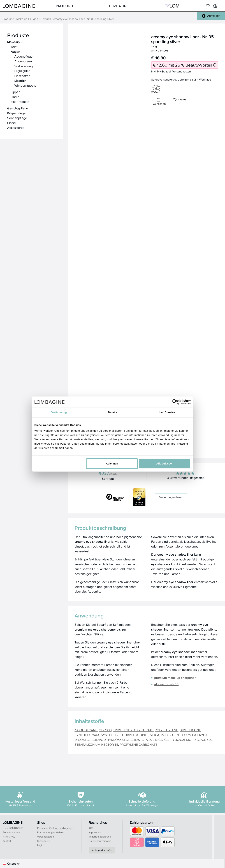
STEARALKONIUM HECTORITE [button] (96, 745)
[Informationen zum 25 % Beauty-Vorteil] (215, 65)
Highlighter (22, 71)
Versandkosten (46, 837)
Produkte (65, 6)
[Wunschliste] (215, 6)
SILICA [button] (155, 735)
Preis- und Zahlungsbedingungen (56, 828)
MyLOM (172, 6)
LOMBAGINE (119, 6)
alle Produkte (20, 102)
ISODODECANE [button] (86, 730)
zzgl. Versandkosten (178, 71)
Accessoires (16, 128)
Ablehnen (112, 463)
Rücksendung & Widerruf (51, 832)
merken (180, 99)
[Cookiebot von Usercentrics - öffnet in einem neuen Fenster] (175, 402)
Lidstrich (46, 19)
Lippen (16, 92)
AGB (91, 828)
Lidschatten (22, 76)
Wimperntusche (25, 85)
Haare (15, 97)
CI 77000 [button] (105, 730)
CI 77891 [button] (147, 740)
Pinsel (11, 123)
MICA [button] (159, 740)
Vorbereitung (24, 66)
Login (40, 845)
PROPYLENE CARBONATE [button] (139, 745)
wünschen (159, 101)
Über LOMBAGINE (13, 828)
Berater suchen (11, 832)
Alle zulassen (165, 463)
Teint (14, 47)
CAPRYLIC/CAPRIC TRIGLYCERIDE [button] (188, 740)
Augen (34, 19)
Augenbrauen (24, 61)
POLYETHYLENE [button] (166, 730)
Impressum (95, 832)
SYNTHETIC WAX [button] (87, 735)
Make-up (22, 19)
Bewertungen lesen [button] (171, 497)
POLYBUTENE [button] (171, 735)
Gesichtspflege (18, 108)
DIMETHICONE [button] (190, 730)
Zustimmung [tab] (59, 412)
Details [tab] (113, 412)
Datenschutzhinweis (100, 841)
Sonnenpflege (17, 118)
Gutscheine (44, 841)
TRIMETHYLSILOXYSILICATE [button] (133, 730)
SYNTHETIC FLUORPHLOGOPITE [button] (125, 735)
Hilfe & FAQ (9, 837)
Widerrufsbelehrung (100, 837)
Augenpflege (23, 56)
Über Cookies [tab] (166, 412)
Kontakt (7, 841)
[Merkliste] (208, 6)
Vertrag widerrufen (102, 850)
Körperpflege (16, 113)
